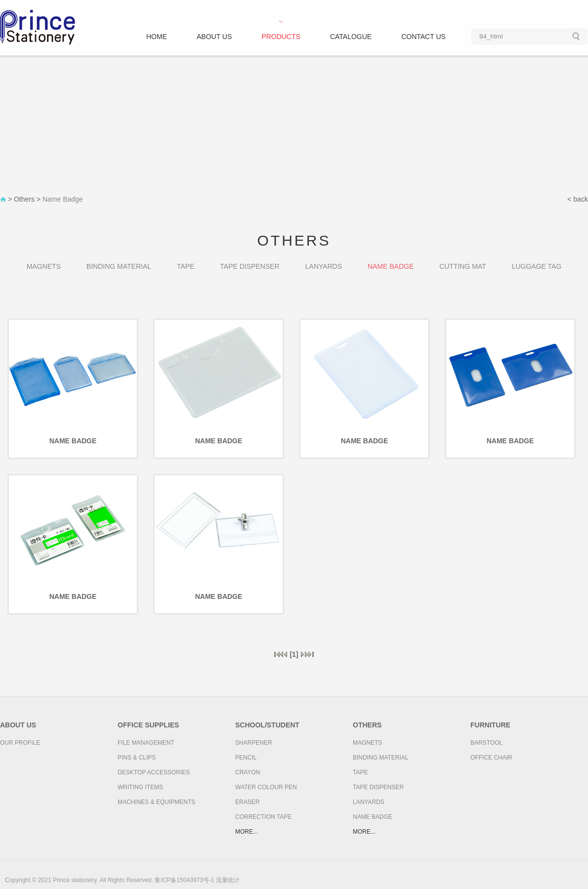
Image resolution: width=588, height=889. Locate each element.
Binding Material (119, 266)
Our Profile (20, 743)
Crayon (248, 772)
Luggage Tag (537, 266)
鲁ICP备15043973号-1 (184, 880)
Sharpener (254, 743)
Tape (186, 266)
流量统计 (228, 880)
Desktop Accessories (154, 772)
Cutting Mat (463, 266)
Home (157, 37)
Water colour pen (266, 787)
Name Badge (63, 199)
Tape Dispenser (250, 266)
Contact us (423, 37)
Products (281, 37)
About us (214, 37)
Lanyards (324, 266)
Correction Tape (263, 817)
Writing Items (140, 787)
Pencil (246, 758)
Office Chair (491, 758)
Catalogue (351, 37)
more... (247, 832)
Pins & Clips (137, 758)
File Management (146, 743)
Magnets (44, 266)
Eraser (247, 802)
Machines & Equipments (156, 802)
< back (578, 199)
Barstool (486, 743)
